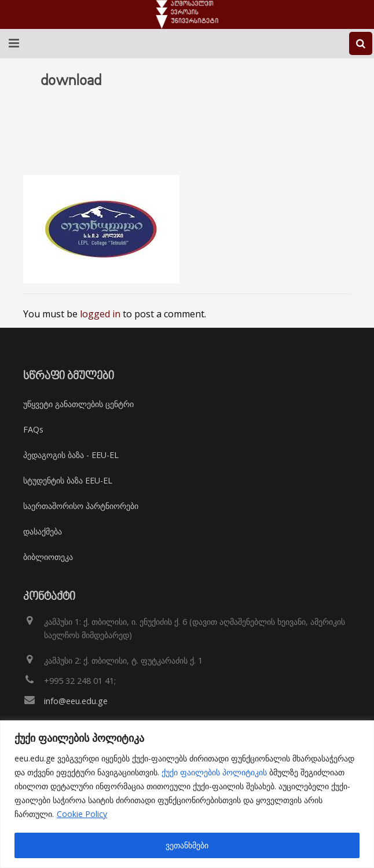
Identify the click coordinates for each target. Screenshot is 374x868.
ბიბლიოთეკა (48, 557)
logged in (100, 314)
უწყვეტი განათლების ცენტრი (78, 404)
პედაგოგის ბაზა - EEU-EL (71, 455)
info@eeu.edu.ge (76, 701)
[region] (187, 794)
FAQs (33, 429)
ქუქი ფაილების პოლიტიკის (214, 772)
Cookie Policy (82, 814)
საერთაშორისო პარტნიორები (81, 506)
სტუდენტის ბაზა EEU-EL (68, 480)
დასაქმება (43, 531)
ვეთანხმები (187, 845)
